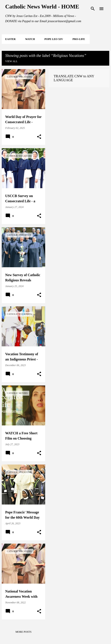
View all (11, 61)
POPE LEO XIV (54, 39)
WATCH (30, 39)
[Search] (93, 9)
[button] (39, 137)
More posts (23, 632)
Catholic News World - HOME (42, 7)
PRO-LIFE (79, 39)
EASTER (10, 39)
